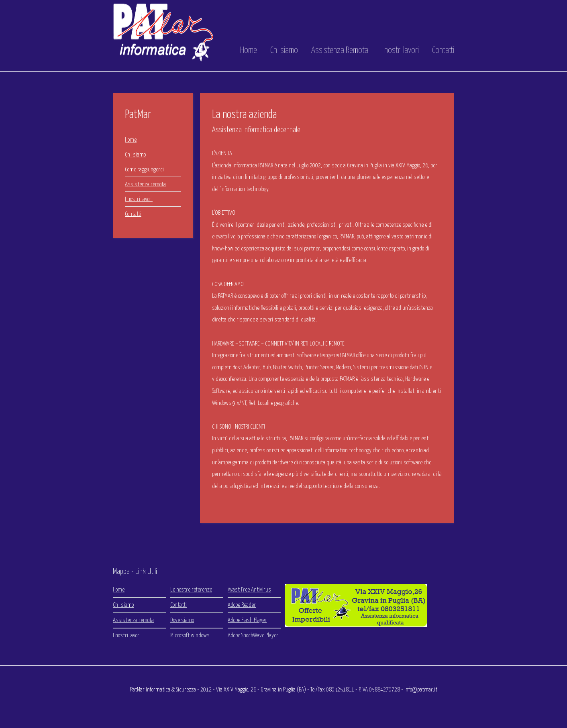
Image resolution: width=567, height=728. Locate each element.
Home (249, 51)
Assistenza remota (145, 184)
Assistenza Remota (340, 51)
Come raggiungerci (144, 170)
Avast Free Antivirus (249, 590)
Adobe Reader (242, 605)
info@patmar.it (421, 690)
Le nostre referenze (191, 590)
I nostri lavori (400, 51)
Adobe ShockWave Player (253, 635)
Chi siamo (284, 51)
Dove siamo (182, 620)
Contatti (443, 51)
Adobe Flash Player (247, 620)
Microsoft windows (190, 635)
